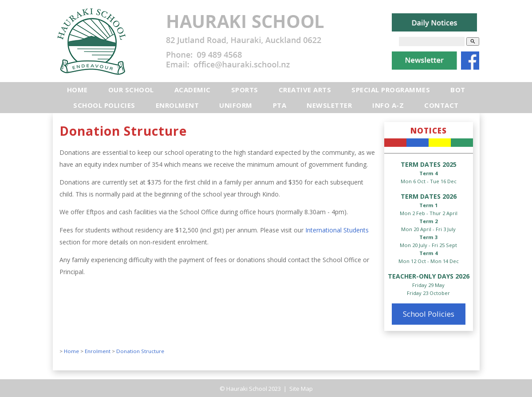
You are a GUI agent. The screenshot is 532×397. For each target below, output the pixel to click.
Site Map (300, 389)
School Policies (104, 105)
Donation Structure (140, 351)
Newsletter (329, 105)
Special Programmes (391, 90)
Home (77, 90)
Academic (193, 90)
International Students (336, 230)
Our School (131, 90)
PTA (280, 105)
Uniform (236, 105)
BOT (458, 90)
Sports (245, 90)
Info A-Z (388, 105)
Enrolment (177, 105)
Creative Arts (305, 90)
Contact (441, 105)
